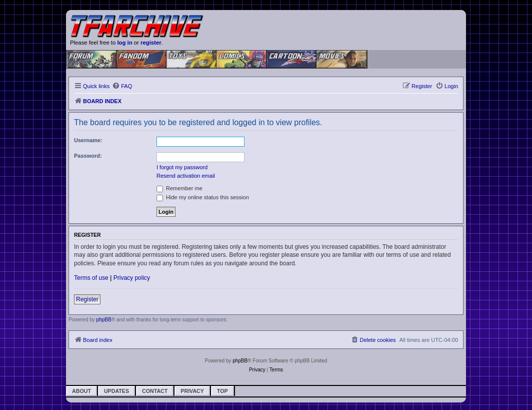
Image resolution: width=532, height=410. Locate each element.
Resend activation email (186, 176)
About (81, 391)
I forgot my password (182, 167)
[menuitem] (122, 86)
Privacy (192, 391)
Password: (88, 156)
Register (87, 299)
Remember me (179, 188)
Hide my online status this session (203, 197)
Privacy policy (132, 278)
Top (222, 391)
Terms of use (91, 278)
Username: (88, 140)
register (151, 43)
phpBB (104, 320)
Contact (155, 391)
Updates (116, 391)
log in (124, 43)
